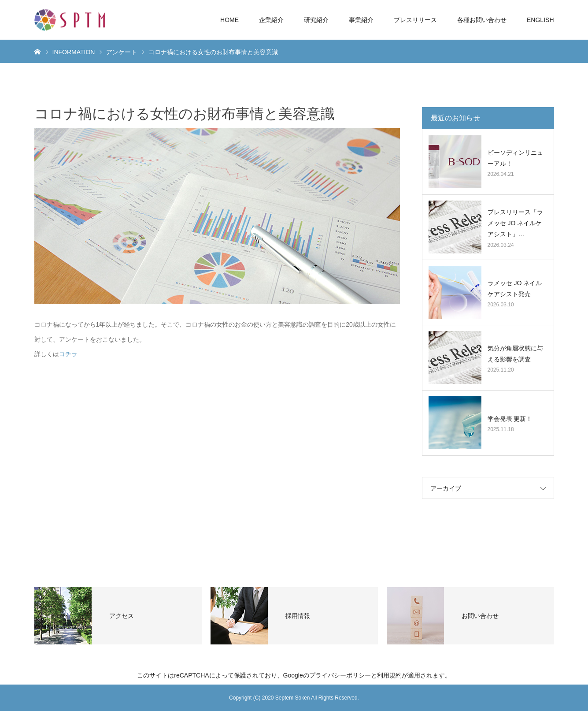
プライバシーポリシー (340, 675)
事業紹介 (361, 20)
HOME (229, 20)
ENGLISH (540, 20)
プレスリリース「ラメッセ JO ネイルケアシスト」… (515, 223)
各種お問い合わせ (482, 20)
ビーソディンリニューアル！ (515, 158)
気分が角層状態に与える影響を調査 (515, 354)
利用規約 (389, 675)
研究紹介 (316, 20)
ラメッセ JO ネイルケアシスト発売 (515, 288)
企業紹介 (271, 20)
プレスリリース (415, 20)
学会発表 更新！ (510, 419)
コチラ (68, 354)
